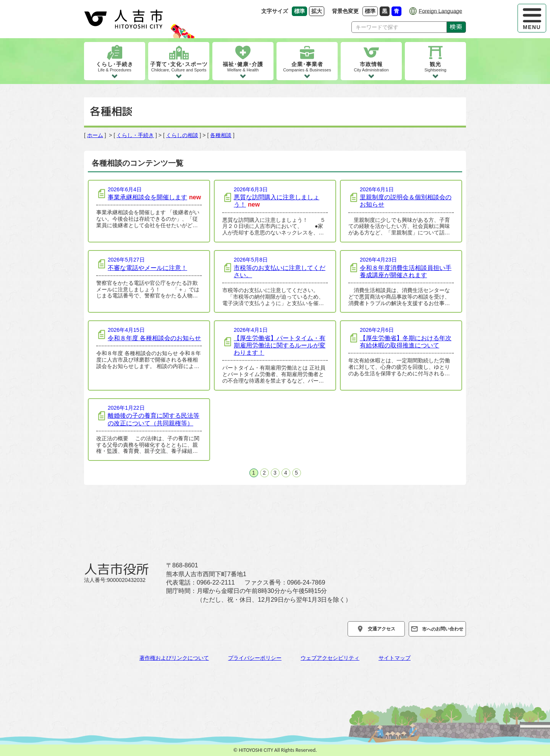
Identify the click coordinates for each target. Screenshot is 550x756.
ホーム (95, 135)
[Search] (399, 27)
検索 (456, 27)
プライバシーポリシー (255, 658)
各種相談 (221, 135)
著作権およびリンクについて (174, 658)
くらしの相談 (182, 135)
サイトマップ (395, 658)
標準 (371, 11)
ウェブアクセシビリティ (330, 658)
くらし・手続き (135, 135)
